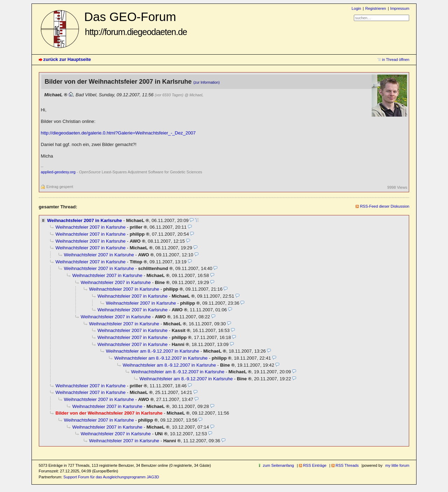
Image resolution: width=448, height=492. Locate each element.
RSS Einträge (315, 465)
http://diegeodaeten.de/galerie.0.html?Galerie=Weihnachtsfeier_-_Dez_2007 (118, 133)
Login (356, 8)
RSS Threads (347, 465)
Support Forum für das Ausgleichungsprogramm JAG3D (111, 477)
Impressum (400, 8)
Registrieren (375, 8)
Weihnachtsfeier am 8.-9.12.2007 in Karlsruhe (153, 351)
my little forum (397, 465)
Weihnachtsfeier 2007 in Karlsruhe (85, 220)
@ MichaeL (194, 95)
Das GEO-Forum (136, 23)
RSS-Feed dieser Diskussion (384, 206)
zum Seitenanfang (278, 465)
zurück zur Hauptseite (67, 59)
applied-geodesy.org (58, 172)
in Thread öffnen (396, 60)
